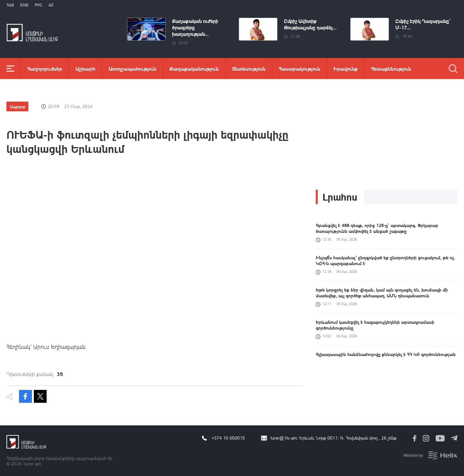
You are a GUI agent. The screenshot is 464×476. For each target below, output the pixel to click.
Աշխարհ (85, 69)
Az (51, 5)
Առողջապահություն (132, 69)
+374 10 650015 (228, 438)
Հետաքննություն (391, 69)
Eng (24, 5)
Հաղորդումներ (45, 69)
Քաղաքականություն (194, 69)
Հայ (10, 5)
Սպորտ (17, 106)
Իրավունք (346, 69)
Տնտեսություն (249, 69)
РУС (39, 5)
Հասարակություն (300, 69)
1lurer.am (32, 464)
